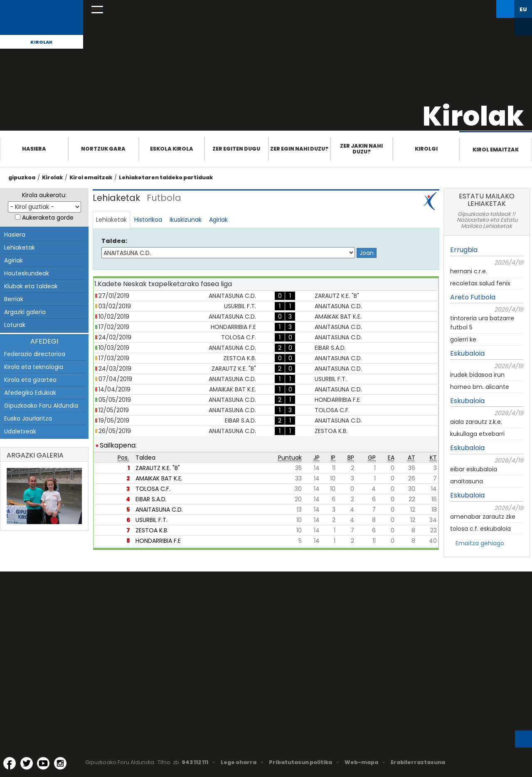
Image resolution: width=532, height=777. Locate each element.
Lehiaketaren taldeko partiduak (166, 177)
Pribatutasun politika (300, 762)
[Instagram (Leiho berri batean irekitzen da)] (60, 763)
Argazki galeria (25, 312)
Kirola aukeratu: (44, 195)
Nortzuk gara (103, 149)
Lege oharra (239, 762)
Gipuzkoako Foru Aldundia (41, 406)
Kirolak (42, 42)
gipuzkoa (22, 177)
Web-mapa (361, 762)
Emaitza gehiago (480, 543)
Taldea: (114, 241)
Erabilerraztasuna (418, 762)
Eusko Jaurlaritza (28, 418)
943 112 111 (195, 762)
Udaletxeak (20, 431)
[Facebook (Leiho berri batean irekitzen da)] (10, 763)
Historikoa (148, 220)
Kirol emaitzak (496, 150)
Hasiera (34, 149)
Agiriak (14, 260)
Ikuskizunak (186, 220)
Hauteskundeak (27, 273)
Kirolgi (426, 149)
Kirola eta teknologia (34, 367)
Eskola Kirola (172, 149)
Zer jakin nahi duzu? (361, 149)
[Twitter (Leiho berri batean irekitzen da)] (27, 763)
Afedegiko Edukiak (30, 393)
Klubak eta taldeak (31, 286)
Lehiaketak (20, 247)
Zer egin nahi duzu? (299, 149)
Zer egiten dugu (236, 149)
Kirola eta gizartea (30, 380)
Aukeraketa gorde (48, 218)
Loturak (15, 325)
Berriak (14, 299)
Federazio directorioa (35, 354)
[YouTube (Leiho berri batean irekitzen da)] (43, 763)
